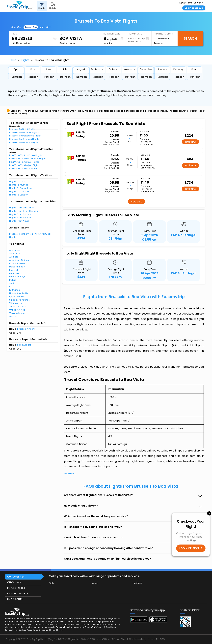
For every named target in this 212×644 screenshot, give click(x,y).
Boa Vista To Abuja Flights (23, 169)
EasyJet (14, 270)
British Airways (17, 263)
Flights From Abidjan (20, 218)
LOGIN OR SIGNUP (191, 548)
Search (190, 38)
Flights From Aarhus (20, 214)
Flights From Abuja (19, 221)
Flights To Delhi (17, 181)
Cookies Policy (25, 630)
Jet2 (12, 283)
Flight (52, 583)
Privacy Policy (12, 630)
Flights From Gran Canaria (24, 211)
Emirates (14, 273)
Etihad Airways (17, 277)
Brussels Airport (26, 329)
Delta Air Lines (17, 267)
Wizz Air (14, 316)
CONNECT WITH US (18, 594)
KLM (11, 287)
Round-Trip (31, 27)
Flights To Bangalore (21, 188)
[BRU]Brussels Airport (21, 43)
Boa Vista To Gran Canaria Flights (28, 159)
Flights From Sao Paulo (22, 208)
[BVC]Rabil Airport (67, 43)
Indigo (13, 280)
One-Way (16, 27)
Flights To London (19, 195)
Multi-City (45, 27)
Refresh (17, 77)
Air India (14, 257)
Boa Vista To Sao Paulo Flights (26, 155)
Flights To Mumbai (19, 185)
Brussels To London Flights (24, 142)
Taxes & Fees (39, 630)
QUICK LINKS (14, 582)
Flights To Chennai (19, 191)
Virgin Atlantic (17, 313)
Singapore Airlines (20, 300)
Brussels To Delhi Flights (22, 129)
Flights (25, 60)
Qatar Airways (17, 297)
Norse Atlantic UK (19, 293)
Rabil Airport (24, 345)
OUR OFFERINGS (16, 577)
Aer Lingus (15, 250)
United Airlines (17, 310)
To (61, 34)
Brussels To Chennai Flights (24, 139)
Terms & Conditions (107, 627)
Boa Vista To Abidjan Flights (24, 165)
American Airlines (19, 260)
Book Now (190, 142)
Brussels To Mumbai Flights (24, 132)
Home (13, 60)
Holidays (137, 583)
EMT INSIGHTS (15, 599)
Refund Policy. (57, 630)
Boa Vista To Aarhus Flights (24, 162)
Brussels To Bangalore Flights (26, 136)
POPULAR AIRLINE (16, 588)
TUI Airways (16, 303)
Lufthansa (15, 290)
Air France (15, 253)
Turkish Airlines (17, 306)
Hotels (94, 583)
